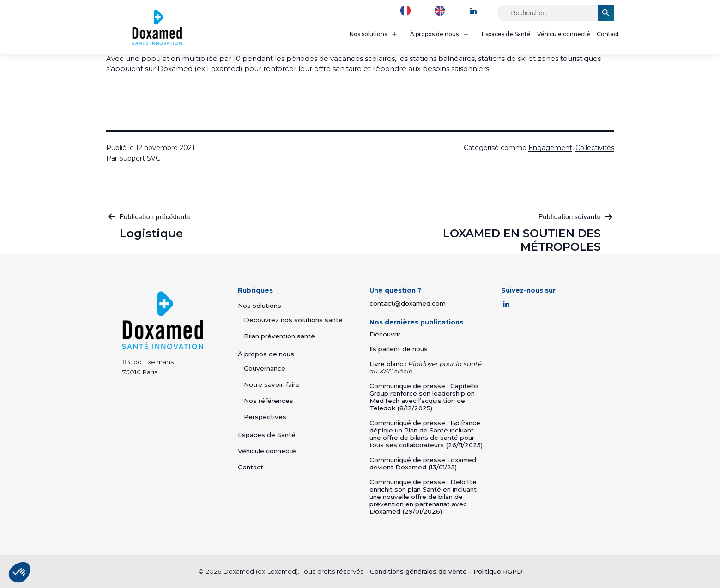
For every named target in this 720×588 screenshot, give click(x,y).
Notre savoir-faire (272, 384)
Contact (608, 34)
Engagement (550, 148)
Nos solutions (368, 34)
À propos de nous (434, 34)
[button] (19, 572)
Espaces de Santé (506, 34)
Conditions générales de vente (418, 571)
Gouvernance (265, 368)
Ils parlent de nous (399, 349)
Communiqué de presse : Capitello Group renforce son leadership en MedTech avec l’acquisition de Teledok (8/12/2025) (424, 397)
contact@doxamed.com (408, 303)
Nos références (269, 401)
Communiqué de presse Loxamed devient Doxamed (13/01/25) (423, 463)
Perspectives (265, 417)
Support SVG (140, 158)
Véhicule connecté (564, 34)
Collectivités (595, 148)
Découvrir (385, 334)
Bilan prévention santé (279, 336)
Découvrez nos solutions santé (293, 320)
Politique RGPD (498, 571)
